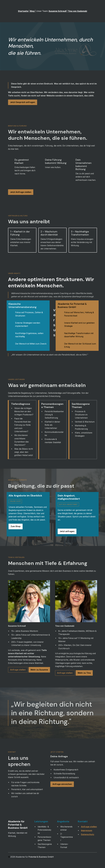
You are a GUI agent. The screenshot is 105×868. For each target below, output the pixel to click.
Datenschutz (88, 834)
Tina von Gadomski (77, 11)
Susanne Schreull (57, 11)
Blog (32, 11)
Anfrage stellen (89, 827)
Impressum (87, 831)
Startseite (23, 11)
